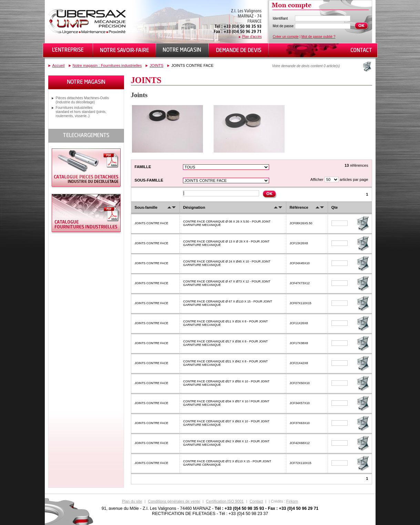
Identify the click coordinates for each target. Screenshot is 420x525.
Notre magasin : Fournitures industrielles (107, 65)
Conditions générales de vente (174, 501)
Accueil (59, 65)
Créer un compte (286, 37)
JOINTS (156, 65)
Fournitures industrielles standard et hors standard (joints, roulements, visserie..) (81, 112)
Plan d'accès (252, 37)
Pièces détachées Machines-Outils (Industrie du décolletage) (83, 100)
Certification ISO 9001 (225, 501)
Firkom (292, 501)
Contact (256, 501)
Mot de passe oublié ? (319, 37)
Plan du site (132, 501)
